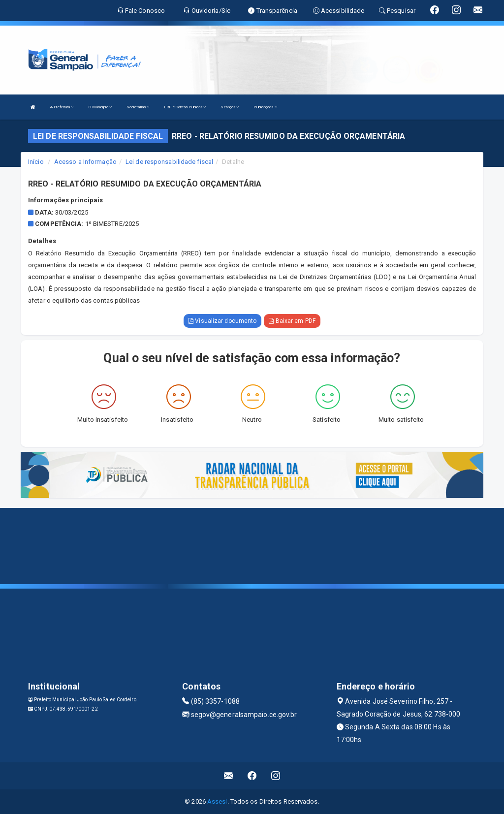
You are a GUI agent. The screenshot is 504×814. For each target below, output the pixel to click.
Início (36, 162)
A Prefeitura (62, 107)
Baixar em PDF (292, 321)
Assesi (217, 801)
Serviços (230, 107)
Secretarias (138, 107)
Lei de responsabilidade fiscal (169, 162)
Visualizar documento (222, 321)
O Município (100, 107)
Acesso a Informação (85, 162)
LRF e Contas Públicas (185, 107)
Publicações (265, 107)
